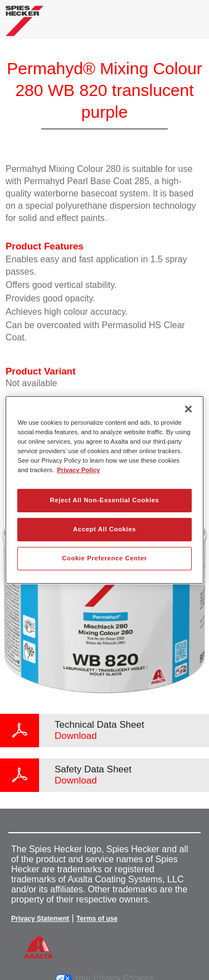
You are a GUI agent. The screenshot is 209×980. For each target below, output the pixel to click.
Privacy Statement (40, 919)
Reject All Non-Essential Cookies (104, 500)
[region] (104, 490)
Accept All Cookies (104, 529)
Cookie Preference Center (104, 558)
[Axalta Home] (25, 25)
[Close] (188, 409)
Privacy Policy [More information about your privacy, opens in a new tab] (78, 470)
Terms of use (97, 919)
